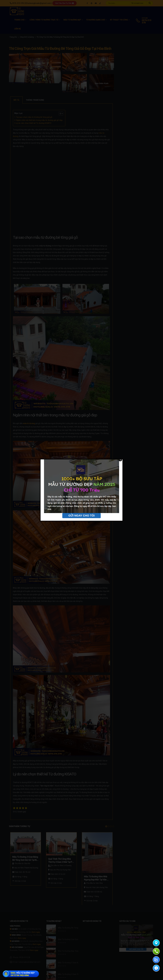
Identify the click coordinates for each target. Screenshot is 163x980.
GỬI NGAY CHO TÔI (81, 526)
